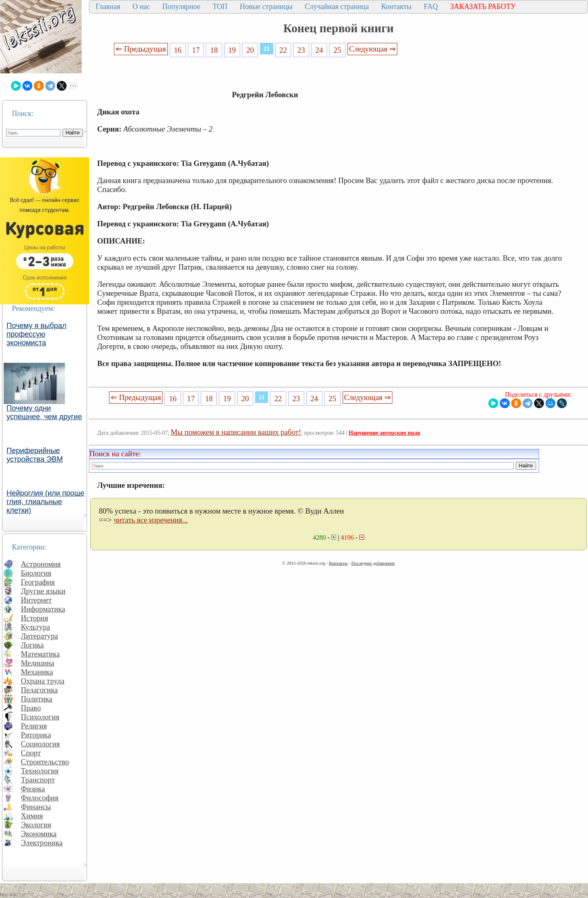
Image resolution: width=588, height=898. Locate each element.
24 (320, 50)
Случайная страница (337, 7)
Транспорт (38, 780)
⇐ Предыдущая (141, 49)
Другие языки (43, 591)
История (35, 618)
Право (31, 708)
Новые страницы (266, 7)
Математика (40, 654)
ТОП (220, 7)
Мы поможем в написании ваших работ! (236, 432)
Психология (40, 717)
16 (178, 50)
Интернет (36, 600)
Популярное (182, 7)
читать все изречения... (151, 520)
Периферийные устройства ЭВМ (35, 455)
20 (250, 50)
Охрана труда (43, 681)
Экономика (39, 834)
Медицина (38, 663)
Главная (108, 7)
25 (337, 50)
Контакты (396, 7)
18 (214, 50)
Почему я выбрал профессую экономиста (37, 334)
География (38, 582)
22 (283, 50)
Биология (36, 573)
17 (196, 50)
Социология (40, 744)
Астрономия (41, 564)
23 (301, 50)
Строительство (45, 762)
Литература (39, 636)
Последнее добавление (373, 563)
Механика (37, 672)
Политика (37, 699)
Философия (40, 798)
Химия (32, 816)
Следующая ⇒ (372, 49)
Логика (32, 645)
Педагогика (39, 690)
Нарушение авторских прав (384, 433)
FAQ (431, 7)
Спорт (31, 753)
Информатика (43, 609)
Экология (36, 825)
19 (232, 50)
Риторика (36, 735)
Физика (33, 789)
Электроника (42, 843)
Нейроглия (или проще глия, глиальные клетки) (46, 502)
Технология (40, 771)
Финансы (36, 807)
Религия (34, 726)
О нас (141, 7)
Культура (36, 627)
